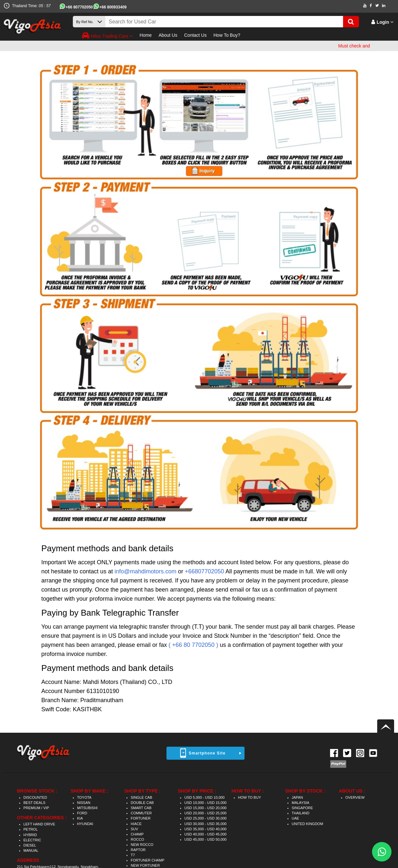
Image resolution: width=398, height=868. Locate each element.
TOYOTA (84, 797)
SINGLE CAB (141, 797)
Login (382, 22)
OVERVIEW (355, 797)
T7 (133, 855)
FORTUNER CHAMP (148, 860)
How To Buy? (227, 35)
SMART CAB (141, 808)
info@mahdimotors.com (145, 571)
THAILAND (300, 813)
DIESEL (30, 845)
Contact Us (195, 35)
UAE (295, 818)
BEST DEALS (34, 803)
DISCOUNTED (35, 797)
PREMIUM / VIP (36, 808)
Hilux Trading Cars (107, 35)
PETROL (31, 829)
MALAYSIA (300, 803)
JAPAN (297, 797)
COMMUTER (141, 813)
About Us (168, 35)
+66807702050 (205, 571)
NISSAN (84, 803)
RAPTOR (138, 850)
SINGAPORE (302, 808)
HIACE (136, 824)
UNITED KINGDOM (307, 824)
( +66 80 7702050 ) (193, 645)
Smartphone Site (207, 753)
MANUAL (31, 850)
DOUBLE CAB (142, 803)
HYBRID (30, 835)
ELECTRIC (32, 840)
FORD (82, 813)
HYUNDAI (85, 824)
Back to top (386, 726)
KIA (80, 818)
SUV (134, 829)
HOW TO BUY (250, 797)
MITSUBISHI (87, 808)
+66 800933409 (113, 7)
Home (146, 35)
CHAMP (137, 834)
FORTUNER (141, 818)
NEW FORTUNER (145, 865)
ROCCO (137, 839)
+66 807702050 (79, 7)
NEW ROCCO (142, 845)
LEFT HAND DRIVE (39, 824)
